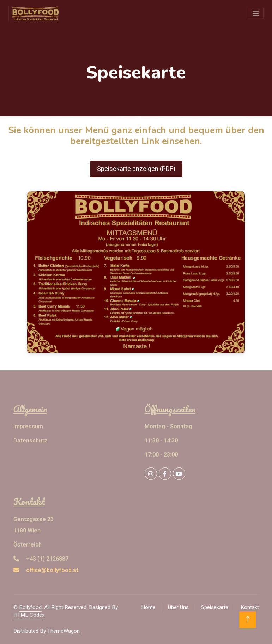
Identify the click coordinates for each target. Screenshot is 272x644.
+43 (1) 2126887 (41, 559)
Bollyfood (30, 607)
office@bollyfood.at (46, 570)
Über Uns (178, 607)
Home (148, 607)
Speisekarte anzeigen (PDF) (136, 169)
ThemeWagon (64, 631)
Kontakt (250, 607)
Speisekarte (215, 607)
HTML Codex (29, 615)
